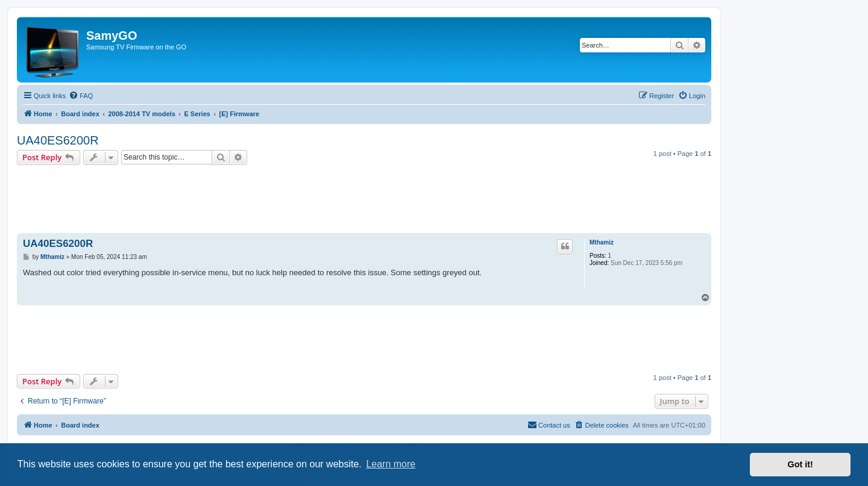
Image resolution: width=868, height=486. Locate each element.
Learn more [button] (391, 464)
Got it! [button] (800, 464)
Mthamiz (602, 242)
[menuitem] (81, 96)
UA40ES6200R (58, 140)
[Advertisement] (364, 195)
